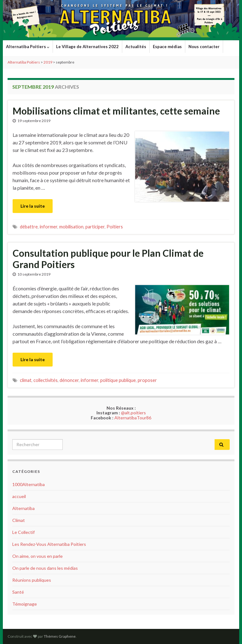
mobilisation (71, 227)
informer (49, 227)
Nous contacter (204, 47)
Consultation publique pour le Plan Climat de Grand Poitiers (108, 259)
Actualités (136, 47)
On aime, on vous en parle (37, 556)
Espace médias (167, 47)
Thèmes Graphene (60, 636)
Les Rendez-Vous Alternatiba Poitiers (49, 544)
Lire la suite (33, 206)
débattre (29, 227)
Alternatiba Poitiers (28, 47)
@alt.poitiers (133, 413)
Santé (18, 592)
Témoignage (25, 604)
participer (95, 227)
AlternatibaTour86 (133, 418)
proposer (147, 380)
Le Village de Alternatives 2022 (87, 47)
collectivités (46, 380)
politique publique (118, 380)
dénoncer (69, 380)
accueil (19, 496)
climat (26, 380)
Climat (19, 520)
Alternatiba (23, 508)
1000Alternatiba (29, 484)
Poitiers (115, 227)
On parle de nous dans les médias (45, 568)
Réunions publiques (32, 580)
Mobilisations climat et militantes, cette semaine (116, 111)
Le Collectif (23, 532)
